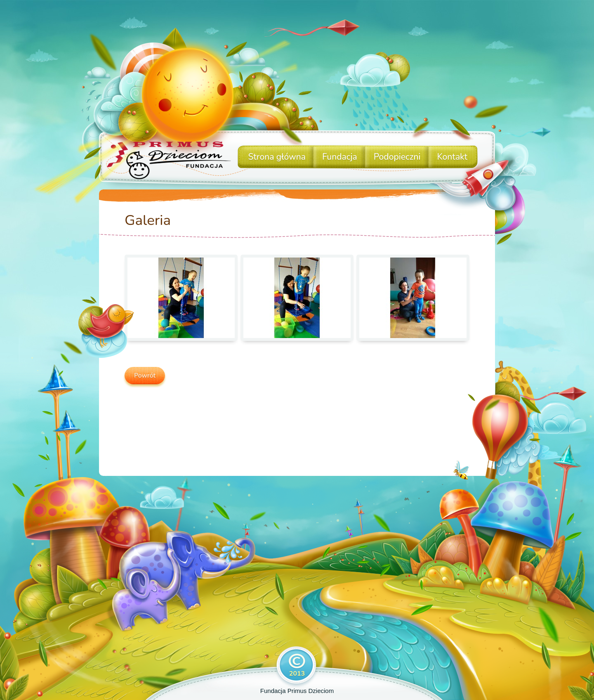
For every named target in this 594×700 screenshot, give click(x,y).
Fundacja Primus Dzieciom (297, 691)
